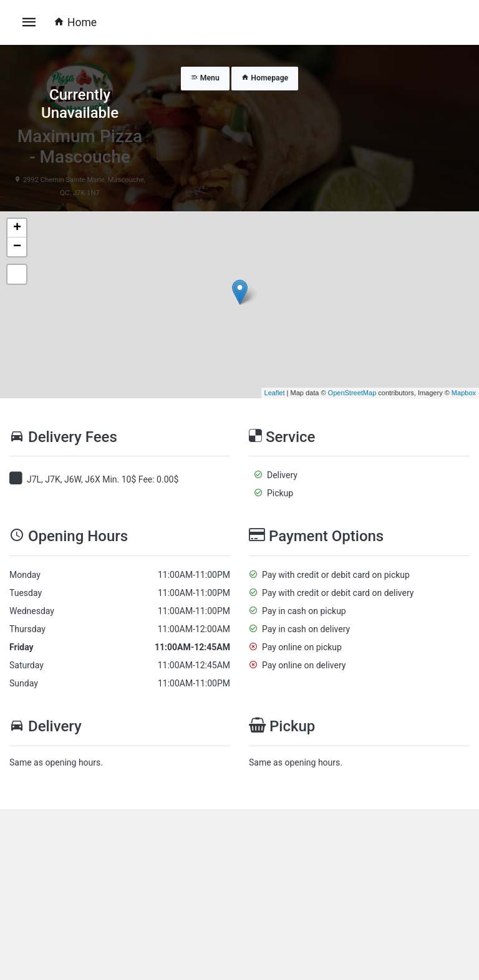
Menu (205, 78)
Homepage (265, 78)
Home (75, 22)
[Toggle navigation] (29, 22)
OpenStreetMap (352, 393)
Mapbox (464, 393)
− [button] (17, 247)
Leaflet (275, 393)
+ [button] (17, 228)
